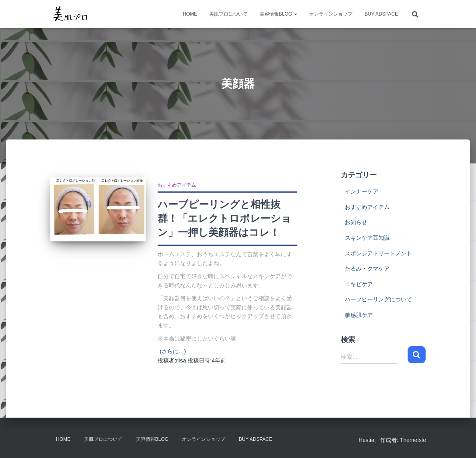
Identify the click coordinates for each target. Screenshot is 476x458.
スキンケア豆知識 (367, 238)
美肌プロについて (228, 14)
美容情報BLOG (279, 14)
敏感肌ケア (359, 315)
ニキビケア (359, 284)
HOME (190, 14)
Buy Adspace (381, 14)
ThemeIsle (413, 440)
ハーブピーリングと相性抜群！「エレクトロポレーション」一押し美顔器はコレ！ (224, 218)
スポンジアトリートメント (378, 253)
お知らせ (356, 222)
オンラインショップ (331, 14)
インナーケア (362, 191)
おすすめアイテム (177, 185)
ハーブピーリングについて (378, 299)
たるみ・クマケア (367, 269)
